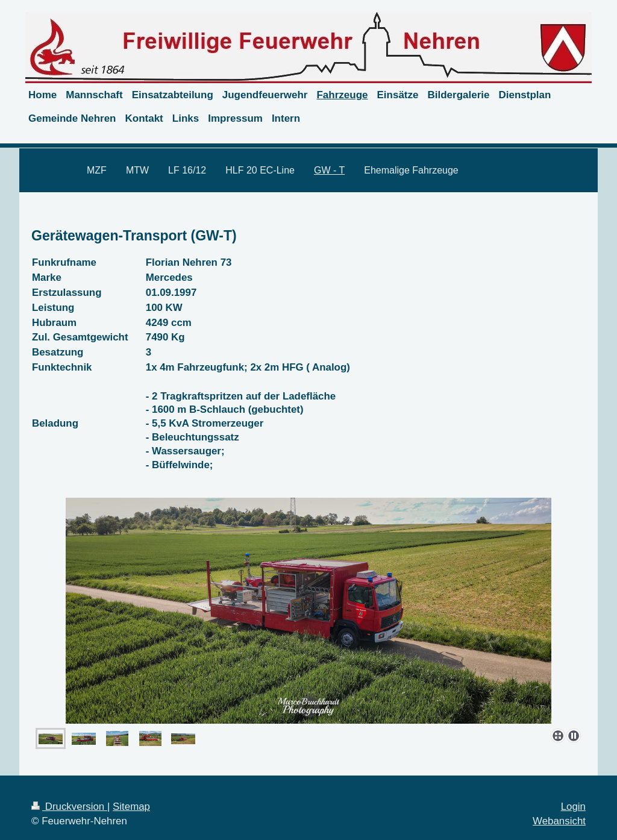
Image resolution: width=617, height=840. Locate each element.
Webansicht (559, 821)
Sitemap (131, 807)
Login (573, 807)
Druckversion (69, 807)
